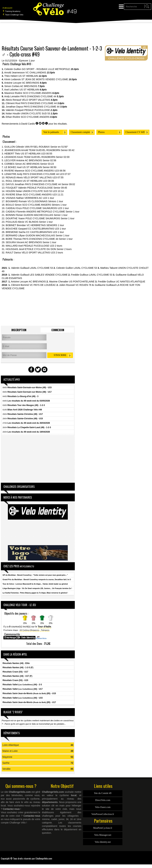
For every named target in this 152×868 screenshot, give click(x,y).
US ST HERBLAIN (28, 76)
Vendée (7, 769)
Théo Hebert (11, 76)
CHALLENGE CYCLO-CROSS (126, 58)
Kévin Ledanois (13, 79)
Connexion (58, 330)
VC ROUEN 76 (83, 285)
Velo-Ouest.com (103, 807)
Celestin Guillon (13, 69)
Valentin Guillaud (20, 268)
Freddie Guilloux (80, 275)
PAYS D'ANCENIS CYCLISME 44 (38, 96)
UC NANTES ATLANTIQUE (131, 282)
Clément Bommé (20, 285)
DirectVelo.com (103, 800)
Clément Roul (13, 103)
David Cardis (28, 124)
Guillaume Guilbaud (126, 275)
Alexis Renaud (13, 100)
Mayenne (7, 757)
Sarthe (6, 763)
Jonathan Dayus (14, 107)
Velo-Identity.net (103, 842)
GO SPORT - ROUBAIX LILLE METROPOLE (46, 69)
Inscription (19, 330)
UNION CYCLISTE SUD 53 (35, 113)
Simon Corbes (12, 86)
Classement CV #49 (135, 132)
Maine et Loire (10, 751)
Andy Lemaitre (12, 96)
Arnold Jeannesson (15, 73)
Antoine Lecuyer (13, 83)
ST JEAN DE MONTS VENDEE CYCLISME (45, 79)
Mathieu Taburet (109, 268)
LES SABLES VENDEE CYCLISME (49, 275)
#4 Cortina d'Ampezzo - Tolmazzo (35, 630)
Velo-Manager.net (103, 835)
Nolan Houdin (13, 113)
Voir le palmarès (51, 132)
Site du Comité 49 (103, 793)
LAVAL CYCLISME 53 (41, 268)
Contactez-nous (11, 809)
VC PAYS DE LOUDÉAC (43, 285)
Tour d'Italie (45, 627)
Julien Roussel (67, 285)
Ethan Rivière (13, 117)
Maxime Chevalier (59, 282)
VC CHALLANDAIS (36, 73)
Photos (101, 132)
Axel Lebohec (12, 90)
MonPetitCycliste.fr (103, 828)
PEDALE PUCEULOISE (37, 110)
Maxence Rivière (13, 93)
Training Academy (11, 11)
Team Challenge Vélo (13, 15)
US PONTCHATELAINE (82, 282)
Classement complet (80, 132)
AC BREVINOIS (31, 83)
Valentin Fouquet (15, 110)
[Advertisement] (76, 34)
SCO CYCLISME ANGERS (37, 93)
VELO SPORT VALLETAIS (36, 100)
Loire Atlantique (11, 745)
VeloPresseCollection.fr (103, 814)
